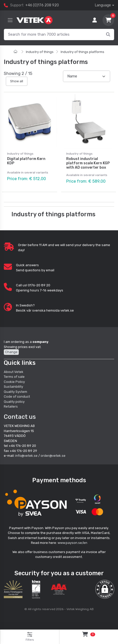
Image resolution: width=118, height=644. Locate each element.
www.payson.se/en (72, 543)
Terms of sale (14, 377)
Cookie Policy (14, 382)
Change (11, 352)
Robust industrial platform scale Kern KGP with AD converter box (88, 163)
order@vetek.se (53, 456)
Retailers (11, 406)
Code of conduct (17, 397)
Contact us (20, 417)
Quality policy (14, 402)
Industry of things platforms (82, 52)
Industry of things (40, 52)
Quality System (15, 392)
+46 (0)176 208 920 (42, 5)
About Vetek (14, 372)
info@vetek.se (26, 456)
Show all (17, 81)
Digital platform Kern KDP (26, 161)
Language (103, 5)
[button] (105, 589)
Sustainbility (14, 387)
